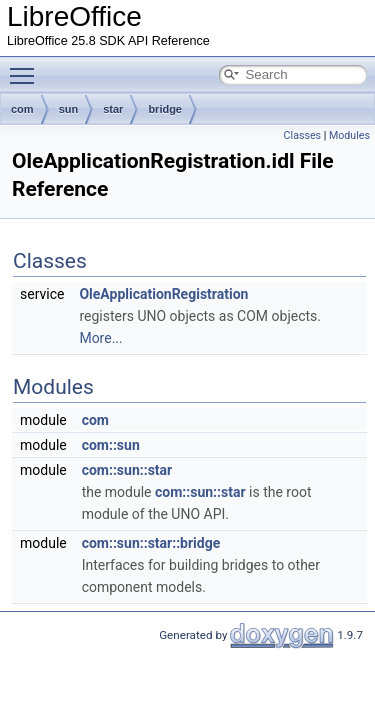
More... (100, 338)
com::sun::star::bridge (151, 543)
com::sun (111, 445)
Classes (302, 135)
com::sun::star (127, 470)
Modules (349, 135)
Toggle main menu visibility (27, 67)
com (22, 109)
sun (69, 109)
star (113, 109)
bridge (165, 109)
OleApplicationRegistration (163, 294)
